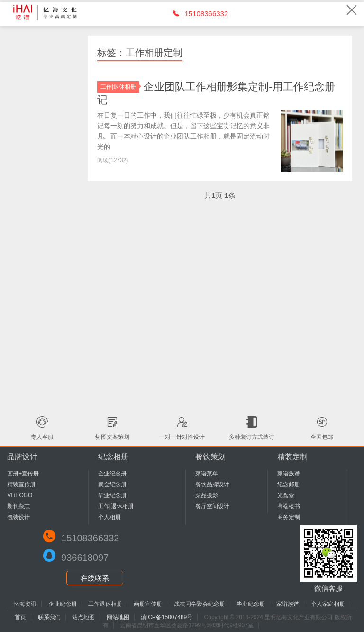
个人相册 (109, 517)
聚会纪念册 (112, 484)
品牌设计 (22, 457)
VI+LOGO (20, 495)
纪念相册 (113, 457)
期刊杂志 (18, 506)
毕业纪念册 (112, 495)
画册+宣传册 (23, 474)
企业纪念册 (112, 474)
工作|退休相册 (120, 87)
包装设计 (18, 517)
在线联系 (95, 578)
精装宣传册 (21, 484)
